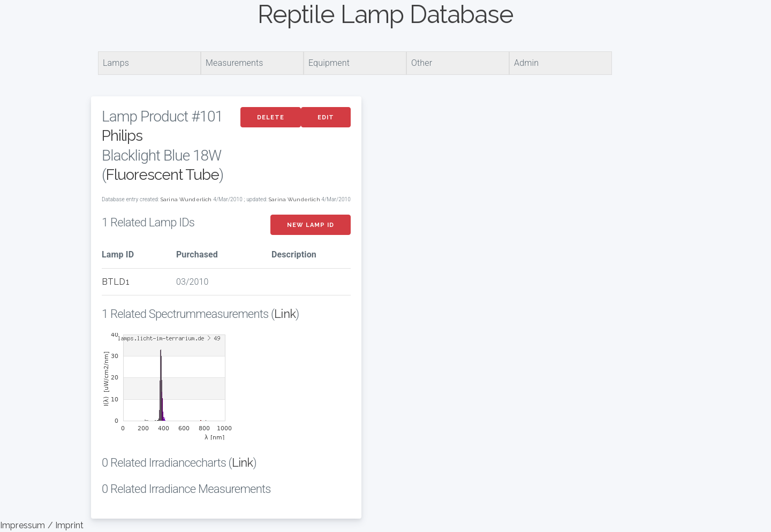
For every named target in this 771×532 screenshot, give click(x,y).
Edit (326, 117)
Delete (271, 117)
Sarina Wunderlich (186, 199)
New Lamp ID (311, 225)
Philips (122, 136)
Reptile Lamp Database (385, 14)
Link (285, 314)
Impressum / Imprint (42, 525)
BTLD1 (116, 282)
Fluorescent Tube (162, 175)
